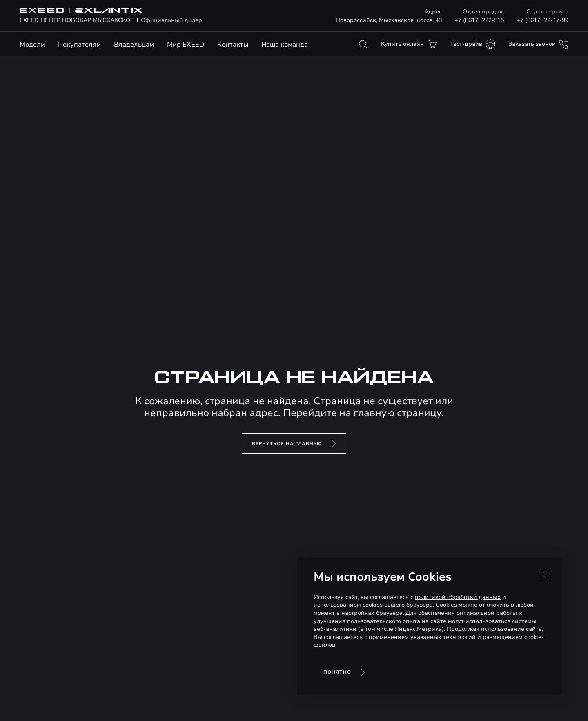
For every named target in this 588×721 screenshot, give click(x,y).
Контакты (233, 45)
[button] (546, 574)
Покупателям (79, 45)
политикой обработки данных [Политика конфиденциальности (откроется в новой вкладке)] (458, 597)
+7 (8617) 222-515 (479, 20)
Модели (32, 45)
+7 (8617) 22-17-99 (543, 20)
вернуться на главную (287, 444)
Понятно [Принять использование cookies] (337, 672)
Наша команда (285, 45)
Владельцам (134, 45)
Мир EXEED (186, 45)
